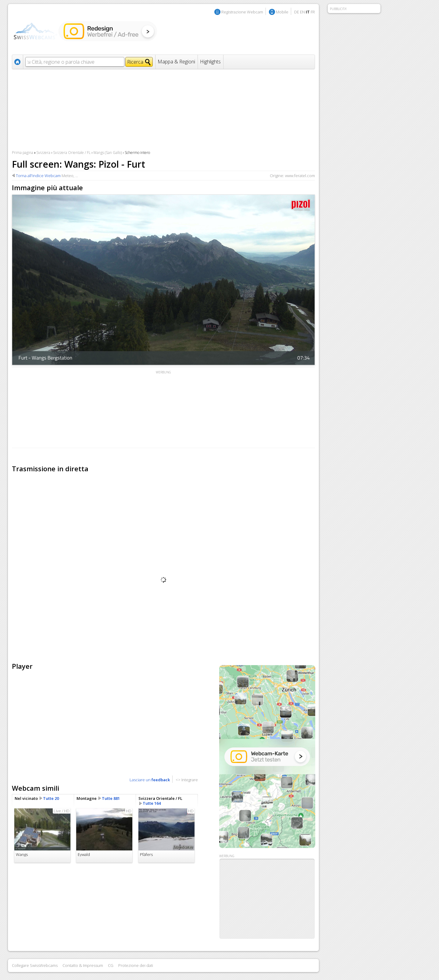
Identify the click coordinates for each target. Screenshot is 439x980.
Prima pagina (23, 153)
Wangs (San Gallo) (108, 153)
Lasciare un (150, 780)
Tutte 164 (152, 803)
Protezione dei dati (136, 965)
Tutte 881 (111, 798)
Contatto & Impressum (83, 965)
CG (111, 965)
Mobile (282, 12)
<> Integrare (187, 780)
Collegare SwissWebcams (35, 965)
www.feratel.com (300, 176)
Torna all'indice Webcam (38, 176)
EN (302, 12)
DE (297, 12)
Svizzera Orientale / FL (72, 153)
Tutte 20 (51, 798)
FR (313, 12)
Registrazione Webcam (242, 12)
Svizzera (43, 153)
